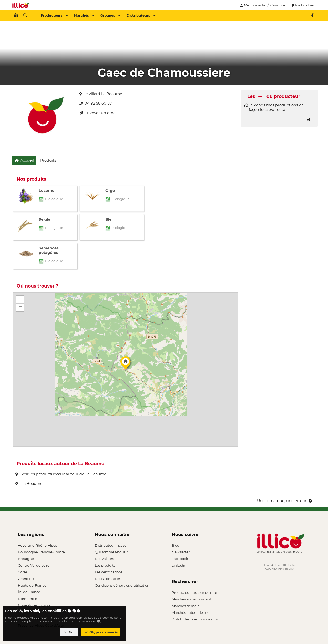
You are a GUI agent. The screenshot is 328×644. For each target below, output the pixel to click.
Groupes (110, 15)
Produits (48, 160)
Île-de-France (29, 592)
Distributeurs (141, 15)
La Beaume (29, 484)
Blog (176, 545)
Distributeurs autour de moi (195, 619)
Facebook (180, 559)
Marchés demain (186, 606)
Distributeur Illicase (111, 545)
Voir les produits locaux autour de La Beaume (61, 474)
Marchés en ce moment (191, 599)
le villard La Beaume (101, 94)
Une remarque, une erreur (285, 501)
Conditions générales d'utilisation (122, 585)
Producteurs (54, 15)
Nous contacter (107, 579)
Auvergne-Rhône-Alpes (37, 545)
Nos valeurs (104, 559)
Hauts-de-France (32, 585)
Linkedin (179, 565)
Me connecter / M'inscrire (262, 5)
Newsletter (181, 552)
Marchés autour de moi (191, 612)
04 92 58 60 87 (96, 103)
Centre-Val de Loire (34, 565)
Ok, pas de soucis (101, 632)
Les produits (105, 565)
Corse (23, 572)
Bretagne (26, 559)
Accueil (24, 160)
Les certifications (109, 572)
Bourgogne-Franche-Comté (41, 552)
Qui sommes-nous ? (111, 552)
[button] (126, 364)
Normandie (28, 599)
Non (69, 632)
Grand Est (26, 579)
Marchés (84, 15)
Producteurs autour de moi (194, 592)
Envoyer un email (98, 113)
